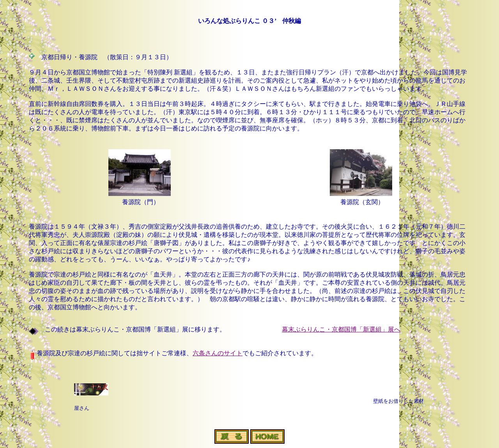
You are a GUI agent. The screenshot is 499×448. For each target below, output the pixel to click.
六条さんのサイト (218, 353)
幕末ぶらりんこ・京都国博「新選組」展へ (341, 329)
